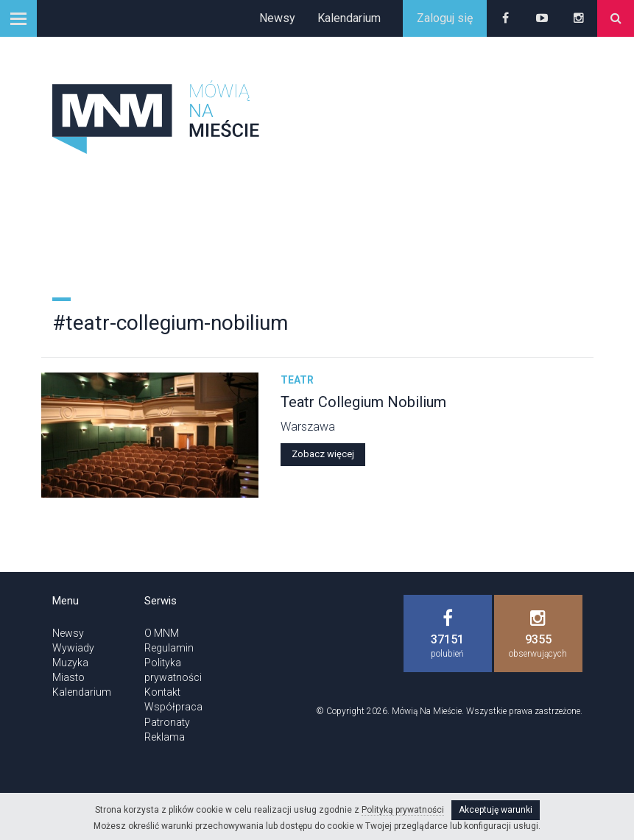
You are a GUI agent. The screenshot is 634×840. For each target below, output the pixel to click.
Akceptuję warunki (496, 810)
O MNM (162, 633)
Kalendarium (349, 18)
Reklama (165, 737)
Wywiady (73, 648)
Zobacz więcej (323, 454)
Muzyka (70, 663)
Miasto (68, 677)
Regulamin (169, 648)
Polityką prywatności (403, 810)
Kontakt (162, 692)
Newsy (277, 18)
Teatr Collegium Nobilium (363, 402)
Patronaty (167, 722)
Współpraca (173, 707)
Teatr (297, 380)
